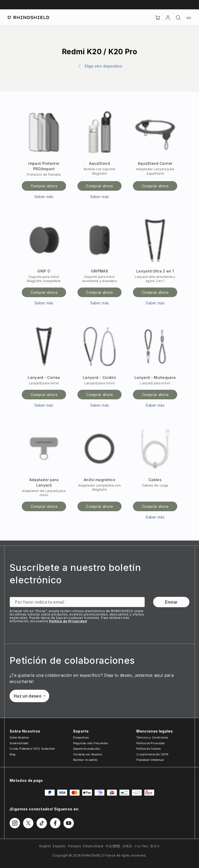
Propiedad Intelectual (150, 760)
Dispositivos (81, 737)
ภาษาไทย (141, 846)
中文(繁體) (113, 846)
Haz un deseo (29, 696)
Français (75, 846)
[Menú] (189, 18)
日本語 (127, 846)
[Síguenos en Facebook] (55, 823)
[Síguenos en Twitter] (28, 823)
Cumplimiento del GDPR (152, 754)
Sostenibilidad (19, 743)
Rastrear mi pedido (85, 760)
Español (59, 846)
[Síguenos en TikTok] (42, 823)
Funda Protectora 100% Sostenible (32, 749)
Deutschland (93, 846)
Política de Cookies (148, 749)
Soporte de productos (87, 749)
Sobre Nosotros (19, 737)
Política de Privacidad (68, 621)
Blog (12, 754)
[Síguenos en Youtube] (69, 823)
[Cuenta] (168, 18)
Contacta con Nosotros (88, 754)
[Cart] (158, 18)
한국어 (155, 846)
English (45, 846)
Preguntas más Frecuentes (91, 743)
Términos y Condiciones (152, 737)
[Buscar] (178, 18)
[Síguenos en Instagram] (15, 823)
